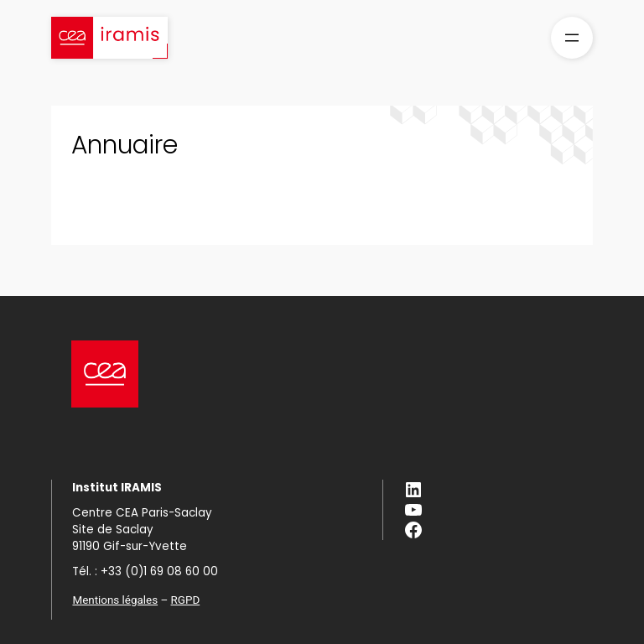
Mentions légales (115, 600)
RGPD (186, 600)
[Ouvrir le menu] (572, 38)
